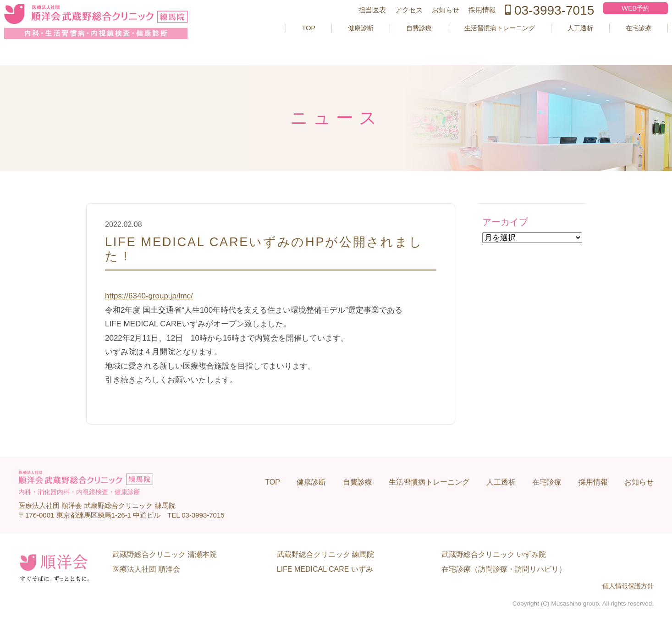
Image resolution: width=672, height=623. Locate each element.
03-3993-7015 (532, 25)
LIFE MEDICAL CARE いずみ (325, 569)
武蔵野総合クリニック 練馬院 (325, 554)
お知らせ (428, 25)
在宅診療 (622, 42)
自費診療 (386, 42)
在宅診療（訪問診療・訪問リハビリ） (504, 569)
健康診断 (324, 42)
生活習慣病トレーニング (473, 42)
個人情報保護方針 (628, 586)
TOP (269, 42)
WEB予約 (620, 23)
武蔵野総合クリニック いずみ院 (494, 554)
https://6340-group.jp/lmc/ (149, 296)
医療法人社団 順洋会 (146, 569)
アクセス (391, 25)
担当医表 (355, 25)
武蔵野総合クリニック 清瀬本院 (165, 554)
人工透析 (561, 42)
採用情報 (465, 25)
